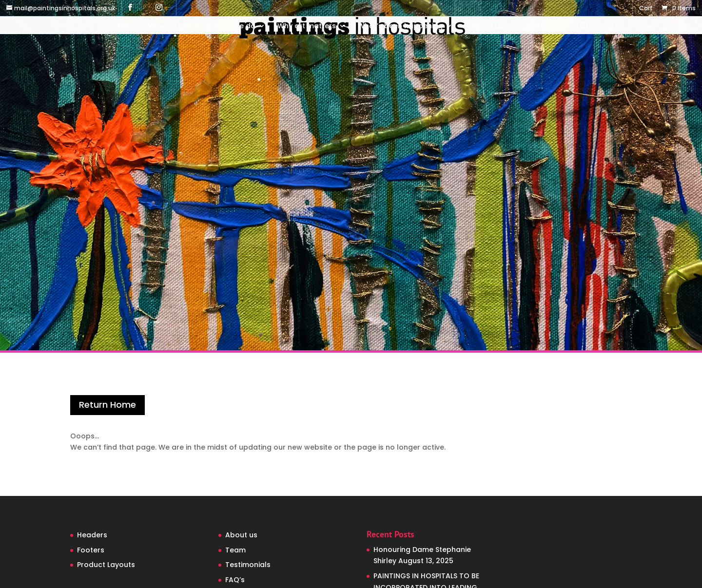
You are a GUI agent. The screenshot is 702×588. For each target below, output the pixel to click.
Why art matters (307, 27)
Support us (484, 27)
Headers (92, 535)
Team (235, 550)
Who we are (169, 27)
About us (241, 535)
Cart (646, 9)
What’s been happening (400, 27)
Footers (91, 550)
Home (126, 27)
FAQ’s (235, 580)
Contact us (546, 27)
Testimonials (248, 565)
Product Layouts (106, 565)
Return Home (107, 405)
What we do (234, 27)
